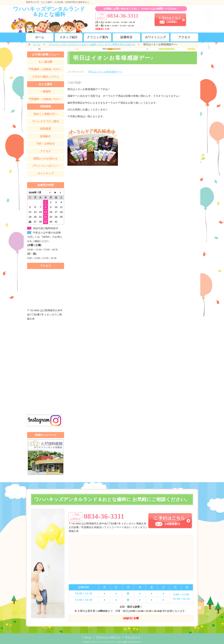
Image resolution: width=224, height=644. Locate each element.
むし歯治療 (46, 62)
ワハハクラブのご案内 (46, 121)
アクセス (184, 37)
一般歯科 (46, 91)
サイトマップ (46, 173)
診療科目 (126, 37)
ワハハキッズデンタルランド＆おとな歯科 (49, 12)
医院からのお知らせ (46, 159)
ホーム (40, 37)
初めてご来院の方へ (46, 114)
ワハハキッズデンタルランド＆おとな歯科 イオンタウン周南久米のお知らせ (92, 44)
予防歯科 (46, 69)
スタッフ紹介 (69, 37)
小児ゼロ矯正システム (46, 77)
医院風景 (46, 129)
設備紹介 (46, 136)
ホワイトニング (155, 37)
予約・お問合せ (46, 144)
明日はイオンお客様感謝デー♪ (106, 72)
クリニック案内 (98, 37)
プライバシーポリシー (46, 166)
